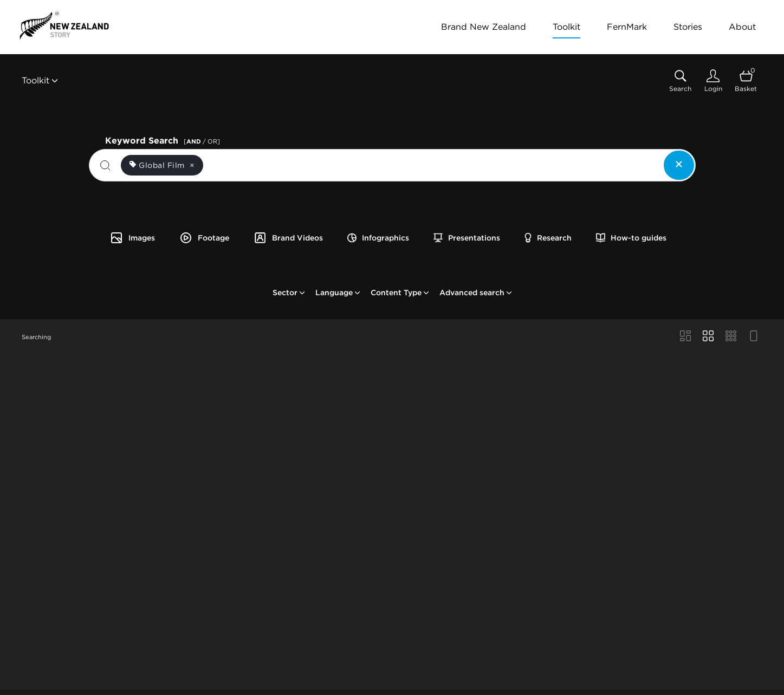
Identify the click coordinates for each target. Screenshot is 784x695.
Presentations (467, 238)
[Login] (713, 81)
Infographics (378, 238)
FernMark (627, 27)
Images (132, 238)
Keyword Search (164, 139)
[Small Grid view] (731, 337)
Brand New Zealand (484, 27)
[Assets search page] (680, 81)
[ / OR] (202, 141)
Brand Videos (288, 238)
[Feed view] (754, 337)
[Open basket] (746, 81)
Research (548, 238)
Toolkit (566, 27)
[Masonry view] (685, 337)
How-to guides (631, 238)
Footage (204, 238)
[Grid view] (708, 337)
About (742, 27)
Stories (688, 27)
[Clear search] (679, 165)
